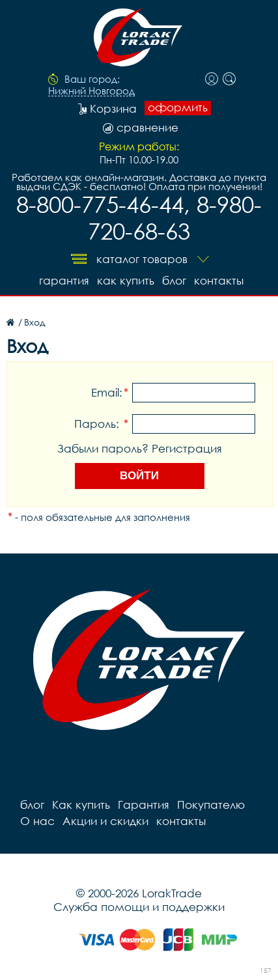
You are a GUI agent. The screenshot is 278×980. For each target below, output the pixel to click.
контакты (219, 280)
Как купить (126, 280)
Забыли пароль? (103, 448)
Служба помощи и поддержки (139, 907)
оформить (178, 107)
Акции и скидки (105, 821)
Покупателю (211, 805)
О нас (37, 821)
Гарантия (64, 280)
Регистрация (187, 448)
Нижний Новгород (91, 91)
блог (174, 280)
